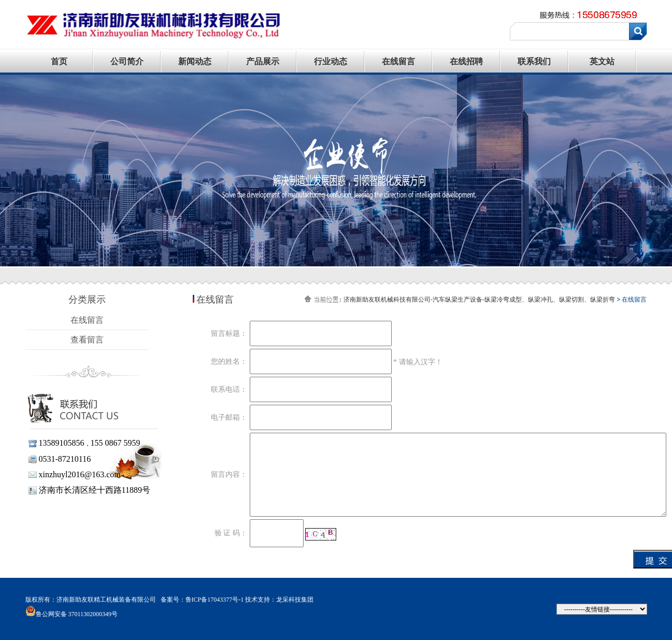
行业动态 (331, 61)
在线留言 (398, 61)
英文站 (602, 61)
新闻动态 (195, 61)
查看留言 (87, 340)
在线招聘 (466, 61)
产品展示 (263, 61)
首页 (59, 61)
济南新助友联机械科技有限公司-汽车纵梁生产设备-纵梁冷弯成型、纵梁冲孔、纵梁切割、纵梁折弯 (479, 300)
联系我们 (534, 61)
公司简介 (127, 61)
